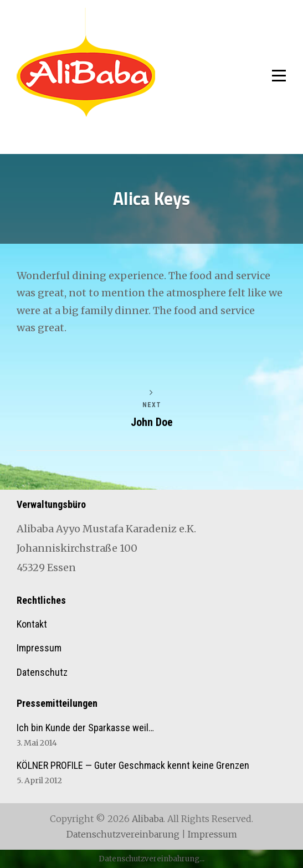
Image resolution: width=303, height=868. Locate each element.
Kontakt (32, 624)
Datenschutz (42, 672)
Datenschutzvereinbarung (123, 834)
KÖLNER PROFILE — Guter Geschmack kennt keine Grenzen (133, 765)
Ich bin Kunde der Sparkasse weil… (85, 728)
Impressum (39, 648)
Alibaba (148, 819)
